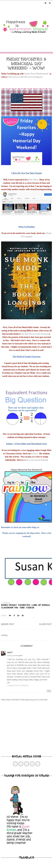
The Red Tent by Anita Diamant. (35, 334)
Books (4, 605)
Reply (49, 691)
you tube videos (24, 608)
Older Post (45, 624)
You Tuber (33, 180)
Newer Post (8, 624)
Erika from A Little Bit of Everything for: (25, 77)
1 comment (6, 603)
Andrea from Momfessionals (37, 74)
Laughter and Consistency (18, 685)
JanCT (10, 652)
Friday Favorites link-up (25, 605)
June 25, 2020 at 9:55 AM (15, 656)
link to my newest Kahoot (36, 460)
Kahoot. (35, 454)
